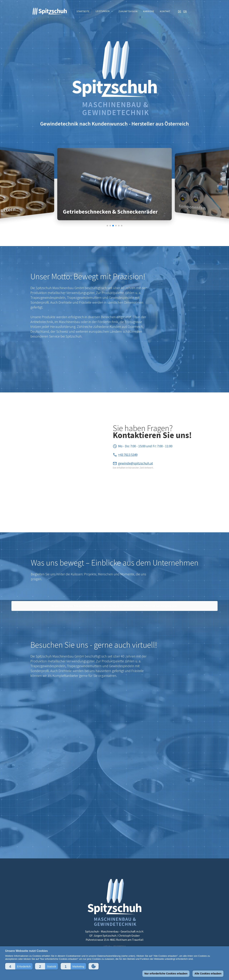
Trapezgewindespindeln (48, 297)
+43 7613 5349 (128, 455)
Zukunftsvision (128, 11)
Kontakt (165, 11)
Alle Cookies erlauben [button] (208, 974)
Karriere (149, 11)
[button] (19, 966)
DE (179, 11)
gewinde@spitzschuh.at (136, 463)
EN (185, 11)
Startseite (83, 11)
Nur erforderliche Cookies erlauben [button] (166, 974)
